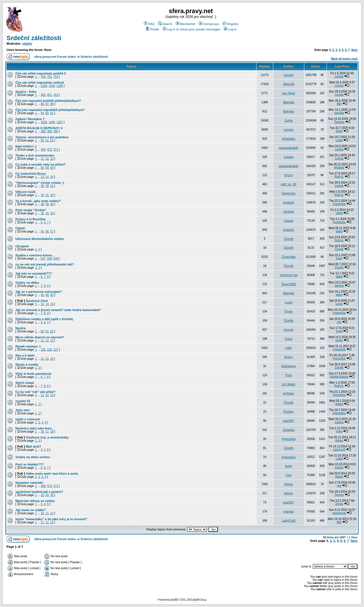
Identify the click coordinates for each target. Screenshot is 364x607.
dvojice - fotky (26, 92)
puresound (339, 513)
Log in (230, 29)
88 (52, 104)
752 (56, 77)
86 (42, 104)
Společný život (37, 301)
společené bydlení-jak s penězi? (39, 492)
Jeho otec (23, 410)
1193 (44, 86)
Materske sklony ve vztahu (35, 501)
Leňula (339, 76)
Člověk (289, 239)
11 (42, 340)
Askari (339, 404)
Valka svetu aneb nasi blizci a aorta (52, 474)
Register (231, 24)
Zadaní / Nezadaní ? (30, 119)
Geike (339, 340)
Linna (339, 304)
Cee (289, 475)
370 (50, 150)
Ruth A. (339, 177)
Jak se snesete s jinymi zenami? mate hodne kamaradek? (58, 310)
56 (47, 232)
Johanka (289, 430)
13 (42, 177)
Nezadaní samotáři (29, 483)
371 (56, 150)
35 (52, 495)
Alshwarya (288, 366)
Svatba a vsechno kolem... (35, 255)
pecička (339, 113)
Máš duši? (34, 446)
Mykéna (339, 167)
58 (42, 168)
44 (47, 295)
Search (165, 24)
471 (56, 486)
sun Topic (289, 93)
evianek (289, 202)
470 (50, 486)
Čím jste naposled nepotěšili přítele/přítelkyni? (50, 110)
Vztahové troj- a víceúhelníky (47, 437)
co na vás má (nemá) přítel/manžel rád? (45, 264)
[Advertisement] (291, 553)
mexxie (288, 330)
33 (47, 213)
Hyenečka (339, 204)
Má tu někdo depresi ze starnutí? (40, 337)
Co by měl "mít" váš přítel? (35, 392)
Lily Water (288, 384)
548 (50, 259)
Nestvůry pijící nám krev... (35, 428)
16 (42, 432)
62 (52, 140)
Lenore (289, 75)
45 (52, 295)
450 (43, 95)
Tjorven (339, 495)
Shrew (288, 484)
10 (42, 513)
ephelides (288, 139)
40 (52, 204)
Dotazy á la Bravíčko (31, 219)
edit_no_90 (288, 184)
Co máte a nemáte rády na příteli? (40, 164)
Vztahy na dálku (27, 283)
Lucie (289, 302)
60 (47, 113)
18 (52, 432)
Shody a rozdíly (27, 365)
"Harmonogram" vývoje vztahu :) (40, 183)
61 (52, 113)
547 (43, 259)
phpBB (174, 600)
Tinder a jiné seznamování (35, 155)
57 (52, 232)
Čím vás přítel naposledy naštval (40, 83)
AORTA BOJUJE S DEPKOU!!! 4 (39, 128)
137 (56, 350)
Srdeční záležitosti (34, 38)
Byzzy (288, 175)
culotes (288, 157)
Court (288, 339)
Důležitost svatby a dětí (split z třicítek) (44, 319)
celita (339, 213)
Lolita (339, 140)
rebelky (27, 44)
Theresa (339, 122)
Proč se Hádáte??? (30, 464)
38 (42, 204)
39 (47, 204)
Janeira (339, 286)
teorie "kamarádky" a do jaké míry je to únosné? (51, 519)
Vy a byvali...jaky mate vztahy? (38, 201)
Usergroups (209, 24)
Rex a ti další (25, 355)
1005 (44, 122)
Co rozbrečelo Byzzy (31, 174)
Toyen (288, 311)
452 (56, 95)
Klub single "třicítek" (31, 210)
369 (43, 150)
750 (43, 77)
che (339, 322)
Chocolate (289, 257)
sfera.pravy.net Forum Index (55, 57)
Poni (289, 375)
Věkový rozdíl (25, 192)
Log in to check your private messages (192, 29)
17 (47, 432)
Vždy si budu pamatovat (33, 374)
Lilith (288, 348)
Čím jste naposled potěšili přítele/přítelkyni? (48, 101)
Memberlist (186, 24)
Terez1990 (288, 284)
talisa (339, 231)
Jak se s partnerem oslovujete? (39, 292)
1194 (52, 86)
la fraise (288, 393)
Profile (152, 29)
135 (43, 350)
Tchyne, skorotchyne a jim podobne (42, 137)
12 (47, 340)
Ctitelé (20, 228)
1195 (60, 86)
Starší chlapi (25, 383)
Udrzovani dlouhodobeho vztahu (40, 239)
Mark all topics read (344, 59)
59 (42, 113)
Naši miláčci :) (26, 146)
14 (47, 177)
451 (50, 95)
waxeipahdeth (289, 148)
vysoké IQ (23, 401)
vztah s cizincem (28, 419)
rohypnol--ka (288, 275)
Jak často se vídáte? (31, 510)
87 (47, 104)
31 (52, 186)
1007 (60, 122)
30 (47, 186)
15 (52, 177)
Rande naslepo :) (28, 346)
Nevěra (21, 328)
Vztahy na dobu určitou (33, 457)
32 (52, 195)
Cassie (289, 221)
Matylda (288, 102)
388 (43, 131)
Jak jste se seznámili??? (34, 273)
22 (47, 159)
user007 (289, 421)
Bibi (339, 104)
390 (56, 131)
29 (42, 186)
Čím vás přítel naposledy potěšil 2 (41, 73)
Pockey (289, 411)
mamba (288, 511)
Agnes (288, 493)
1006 (52, 122)
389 (50, 131)
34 (52, 213)
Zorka (289, 120)
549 (56, 259)
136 (50, 350)
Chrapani (22, 246)
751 (50, 77)
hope (339, 331)
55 (42, 232)
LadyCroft (339, 449)
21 (42, 159)
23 (52, 159)
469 (43, 486)
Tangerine (289, 193)
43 (42, 295)
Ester (339, 131)
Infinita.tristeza (339, 377)
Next (354, 50)
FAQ (149, 24)
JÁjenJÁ (289, 84)
